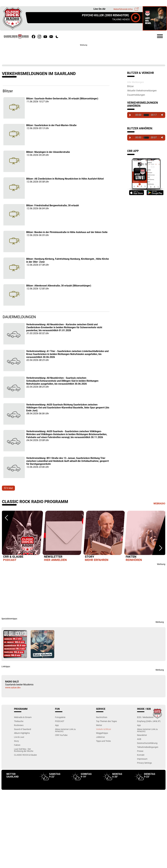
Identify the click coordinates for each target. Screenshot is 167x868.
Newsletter (142, 735)
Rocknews (19, 725)
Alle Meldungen (136, 82)
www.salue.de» (13, 688)
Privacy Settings (144, 763)
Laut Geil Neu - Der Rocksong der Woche (24, 750)
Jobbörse (100, 737)
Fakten (17, 745)
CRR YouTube (61, 735)
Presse (140, 751)
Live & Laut (19, 737)
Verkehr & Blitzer (104, 729)
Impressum (142, 759)
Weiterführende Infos (123, 9)
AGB (139, 739)
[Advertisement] (84, 53)
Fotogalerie (60, 717)
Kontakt (141, 755)
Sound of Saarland (22, 729)
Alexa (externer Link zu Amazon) (65, 730)
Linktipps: (6, 666)
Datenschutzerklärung (147, 743)
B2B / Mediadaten (145, 717)
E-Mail (10, 488)
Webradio (159, 504)
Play (130, 115)
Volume (162, 115)
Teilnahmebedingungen (148, 747)
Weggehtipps (102, 733)
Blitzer (130, 86)
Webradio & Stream (23, 717)
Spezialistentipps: (9, 619)
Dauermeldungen (136, 95)
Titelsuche (19, 721)
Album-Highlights (22, 733)
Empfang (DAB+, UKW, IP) (149, 721)
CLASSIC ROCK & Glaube (25, 755)
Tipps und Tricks (103, 741)
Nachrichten (102, 717)
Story (16, 741)
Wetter (99, 725)
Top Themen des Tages (106, 721)
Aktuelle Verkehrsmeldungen (142, 91)
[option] (22, 537)
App (57, 725)
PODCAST (60, 721)
